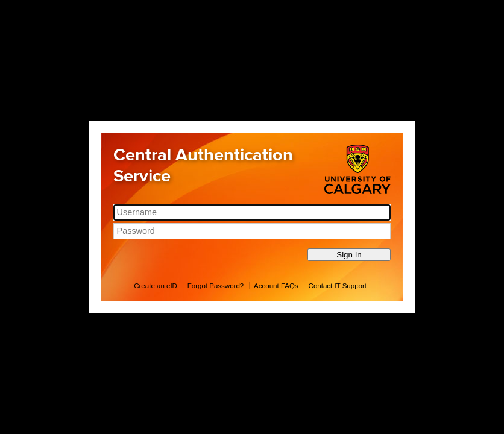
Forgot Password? (216, 286)
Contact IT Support (338, 286)
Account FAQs (276, 286)
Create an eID (156, 286)
